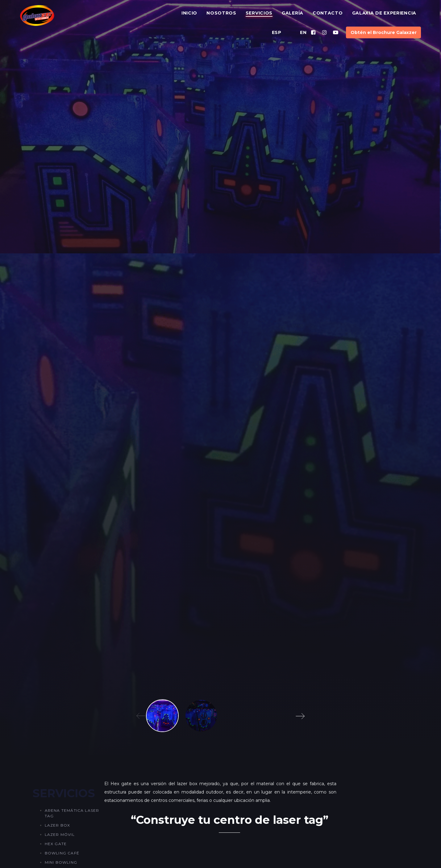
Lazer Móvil (60, 834)
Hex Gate (56, 844)
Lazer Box (58, 825)
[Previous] (140, 716)
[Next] (301, 716)
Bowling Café (62, 853)
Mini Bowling (61, 862)
